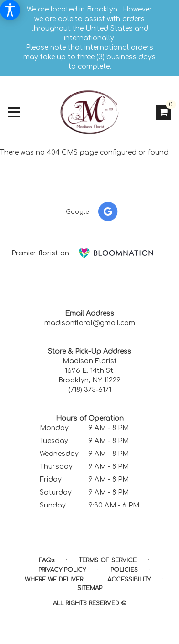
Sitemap (90, 588)
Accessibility (129, 580)
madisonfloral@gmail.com (90, 323)
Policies (124, 570)
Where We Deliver (54, 580)
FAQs (47, 560)
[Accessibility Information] (10, 10)
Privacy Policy (62, 570)
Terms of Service (108, 560)
